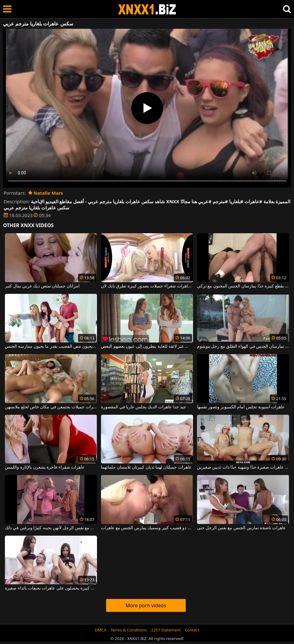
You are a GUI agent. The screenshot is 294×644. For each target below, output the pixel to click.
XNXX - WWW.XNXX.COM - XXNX (147, 9)
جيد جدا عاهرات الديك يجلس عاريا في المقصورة (143, 407)
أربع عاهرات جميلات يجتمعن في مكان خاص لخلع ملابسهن (51, 407)
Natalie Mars (46, 193)
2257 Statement (166, 630)
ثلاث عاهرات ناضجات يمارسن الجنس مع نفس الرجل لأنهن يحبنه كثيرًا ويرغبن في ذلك (51, 528)
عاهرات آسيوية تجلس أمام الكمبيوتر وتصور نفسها (241, 407)
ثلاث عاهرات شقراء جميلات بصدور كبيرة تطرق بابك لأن (147, 286)
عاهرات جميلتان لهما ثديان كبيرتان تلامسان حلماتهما (146, 467)
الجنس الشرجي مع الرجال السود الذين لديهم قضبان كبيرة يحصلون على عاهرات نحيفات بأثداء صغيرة (51, 588)
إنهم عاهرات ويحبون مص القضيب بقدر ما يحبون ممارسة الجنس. (51, 346)
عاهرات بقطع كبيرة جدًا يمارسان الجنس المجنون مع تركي (243, 286)
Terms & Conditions (129, 630)
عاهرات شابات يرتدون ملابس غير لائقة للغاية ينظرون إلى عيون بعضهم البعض (147, 346)
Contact (192, 630)
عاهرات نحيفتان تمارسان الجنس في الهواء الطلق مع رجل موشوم (243, 346)
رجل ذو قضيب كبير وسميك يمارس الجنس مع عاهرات (147, 528)
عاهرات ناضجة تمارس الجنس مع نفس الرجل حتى (241, 528)
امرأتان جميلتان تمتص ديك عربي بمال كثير (42, 286)
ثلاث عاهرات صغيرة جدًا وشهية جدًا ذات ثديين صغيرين (243, 467)
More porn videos (146, 605)
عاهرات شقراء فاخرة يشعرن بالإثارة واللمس (45, 467)
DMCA (101, 630)
